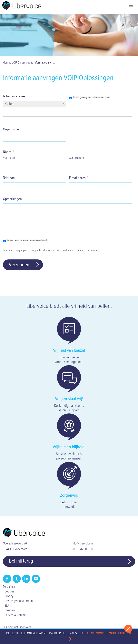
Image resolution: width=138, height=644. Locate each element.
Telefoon (10, 178)
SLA (7, 606)
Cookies (9, 592)
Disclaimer (9, 587)
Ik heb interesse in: (16, 96)
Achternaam (77, 158)
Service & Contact (15, 615)
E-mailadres (79, 178)
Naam (8, 152)
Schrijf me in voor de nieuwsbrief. (27, 240)
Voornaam (9, 158)
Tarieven (10, 611)
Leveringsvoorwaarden (19, 601)
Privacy (9, 596)
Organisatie (11, 129)
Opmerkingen (12, 199)
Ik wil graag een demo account (92, 97)
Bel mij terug (21, 561)
